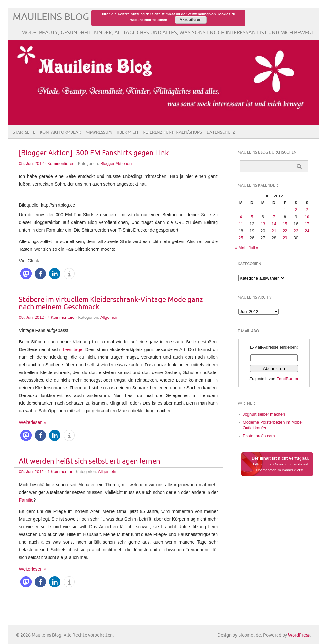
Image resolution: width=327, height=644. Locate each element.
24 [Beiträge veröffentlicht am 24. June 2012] (307, 231)
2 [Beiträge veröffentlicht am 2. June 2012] (296, 210)
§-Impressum (99, 132)
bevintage (73, 349)
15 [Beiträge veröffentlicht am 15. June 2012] (285, 224)
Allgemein (109, 317)
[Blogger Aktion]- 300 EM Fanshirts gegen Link (94, 153)
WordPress (299, 635)
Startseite (24, 132)
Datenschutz (221, 132)
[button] (26, 274)
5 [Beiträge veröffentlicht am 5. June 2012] (252, 217)
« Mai (240, 248)
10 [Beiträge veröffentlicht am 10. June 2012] (307, 217)
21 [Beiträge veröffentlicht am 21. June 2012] (274, 231)
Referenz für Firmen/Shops (172, 132)
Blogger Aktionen (116, 163)
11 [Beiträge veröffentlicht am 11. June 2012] (241, 224)
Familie (26, 500)
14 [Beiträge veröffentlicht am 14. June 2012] (274, 224)
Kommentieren (61, 163)
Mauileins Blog (51, 17)
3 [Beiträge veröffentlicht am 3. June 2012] (307, 210)
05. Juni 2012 (31, 163)
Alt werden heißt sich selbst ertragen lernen (90, 461)
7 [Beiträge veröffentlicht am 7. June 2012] (274, 217)
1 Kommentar (60, 472)
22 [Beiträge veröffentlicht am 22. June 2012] (285, 231)
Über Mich (127, 132)
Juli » (254, 248)
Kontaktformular (60, 132)
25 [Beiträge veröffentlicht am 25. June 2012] (241, 238)
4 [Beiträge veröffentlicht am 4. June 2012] (241, 217)
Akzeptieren (190, 20)
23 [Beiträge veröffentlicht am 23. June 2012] (296, 231)
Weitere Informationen (149, 20)
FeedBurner (288, 379)
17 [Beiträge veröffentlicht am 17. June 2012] (307, 224)
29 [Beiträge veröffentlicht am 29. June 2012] (285, 238)
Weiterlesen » (32, 422)
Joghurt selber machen (264, 414)
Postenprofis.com (259, 436)
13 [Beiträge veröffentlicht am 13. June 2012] (263, 224)
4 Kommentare (61, 317)
